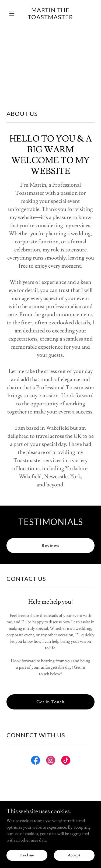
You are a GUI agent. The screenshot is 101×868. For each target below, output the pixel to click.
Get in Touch (50, 702)
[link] (50, 18)
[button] (13, 14)
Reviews (50, 546)
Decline (27, 855)
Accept (74, 855)
